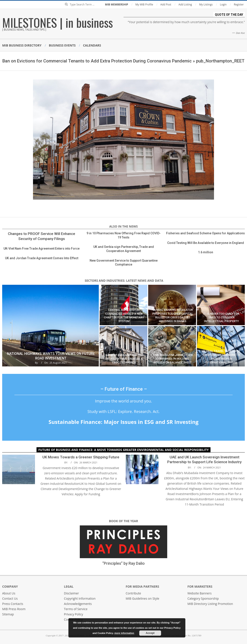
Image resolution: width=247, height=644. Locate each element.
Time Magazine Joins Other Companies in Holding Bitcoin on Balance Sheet (173, 359)
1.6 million (206, 252)
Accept (150, 633)
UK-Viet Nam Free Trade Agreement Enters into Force (42, 249)
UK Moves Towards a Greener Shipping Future (81, 457)
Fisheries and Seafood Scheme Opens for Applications (205, 233)
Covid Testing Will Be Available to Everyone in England (206, 243)
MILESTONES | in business (57, 22)
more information (124, 633)
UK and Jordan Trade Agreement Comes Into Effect (42, 258)
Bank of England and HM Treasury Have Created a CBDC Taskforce (124, 359)
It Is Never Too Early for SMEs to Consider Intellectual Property (221, 318)
